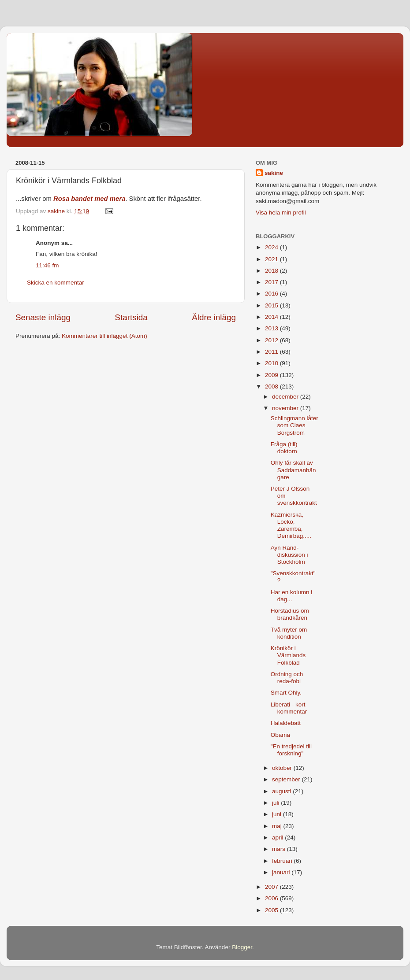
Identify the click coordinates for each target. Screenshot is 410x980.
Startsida (131, 317)
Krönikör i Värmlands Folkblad (288, 655)
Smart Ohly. (286, 693)
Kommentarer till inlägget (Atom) (104, 336)
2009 (272, 375)
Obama (280, 735)
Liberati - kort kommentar (289, 708)
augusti (282, 791)
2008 (272, 386)
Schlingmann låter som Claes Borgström (294, 425)
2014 (272, 317)
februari (283, 861)
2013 (272, 328)
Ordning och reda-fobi (287, 678)
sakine (274, 173)
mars (280, 849)
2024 (272, 247)
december (286, 397)
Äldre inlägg (214, 317)
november (286, 408)
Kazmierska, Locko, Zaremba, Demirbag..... (291, 525)
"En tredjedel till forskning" (291, 750)
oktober (283, 768)
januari (282, 872)
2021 (272, 259)
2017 (272, 282)
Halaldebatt (286, 723)
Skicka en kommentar (56, 283)
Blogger (242, 947)
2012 (272, 340)
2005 (272, 910)
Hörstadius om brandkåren (290, 614)
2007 (272, 887)
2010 (272, 363)
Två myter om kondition (289, 633)
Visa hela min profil (281, 213)
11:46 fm (47, 265)
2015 (272, 305)
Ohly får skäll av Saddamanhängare (293, 470)
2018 (272, 271)
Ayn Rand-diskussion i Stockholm (289, 555)
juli (276, 803)
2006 (272, 898)
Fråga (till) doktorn (284, 448)
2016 (272, 294)
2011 (272, 352)
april (278, 838)
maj (278, 826)
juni (278, 814)
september (287, 779)
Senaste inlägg (43, 317)
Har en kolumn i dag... (292, 596)
